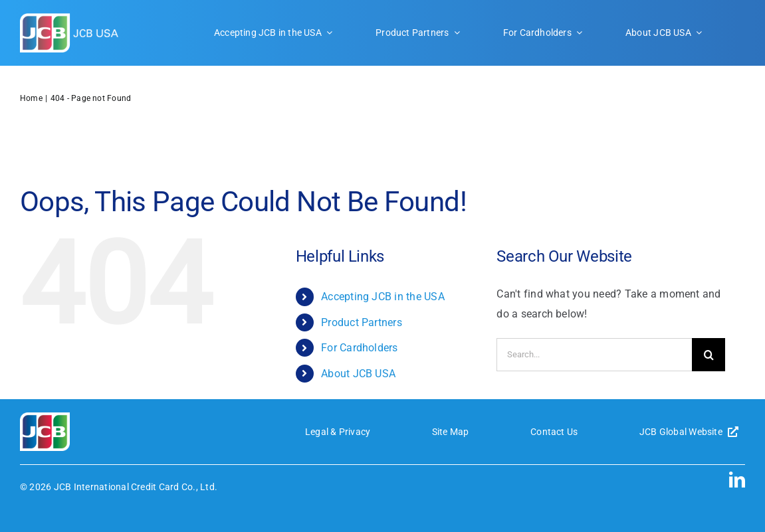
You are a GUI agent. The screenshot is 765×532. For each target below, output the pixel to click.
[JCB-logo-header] (70, 18)
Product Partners (362, 322)
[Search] (709, 355)
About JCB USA (358, 374)
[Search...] (594, 355)
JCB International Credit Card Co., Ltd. (136, 487)
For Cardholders (360, 348)
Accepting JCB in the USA (383, 297)
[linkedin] (737, 480)
